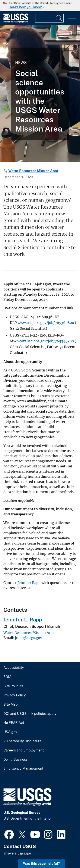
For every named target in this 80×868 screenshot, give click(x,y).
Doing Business (15, 760)
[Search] (59, 18)
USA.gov (10, 732)
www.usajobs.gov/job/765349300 (46, 341)
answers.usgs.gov (17, 853)
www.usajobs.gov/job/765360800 (46, 323)
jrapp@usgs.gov (28, 638)
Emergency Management (23, 769)
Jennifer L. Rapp (23, 620)
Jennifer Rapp (29, 583)
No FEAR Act (14, 723)
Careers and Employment (24, 750)
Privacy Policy (15, 695)
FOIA (7, 677)
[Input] (49, 18)
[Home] (16, 22)
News (21, 63)
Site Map (11, 705)
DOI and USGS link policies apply (30, 714)
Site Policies (13, 686)
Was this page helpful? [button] (41, 864)
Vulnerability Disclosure (22, 741)
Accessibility (14, 668)
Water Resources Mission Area (33, 171)
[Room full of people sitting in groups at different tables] (40, 94)
